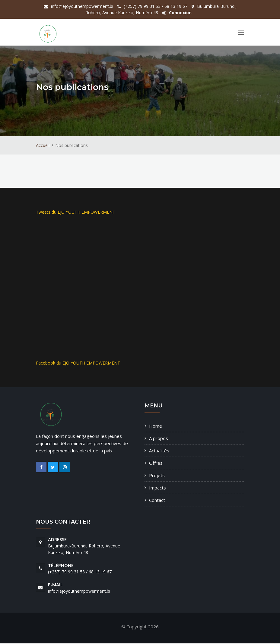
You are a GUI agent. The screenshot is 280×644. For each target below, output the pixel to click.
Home (156, 426)
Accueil (43, 146)
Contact (157, 500)
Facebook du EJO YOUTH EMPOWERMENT (78, 363)
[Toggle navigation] (241, 33)
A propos (159, 438)
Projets (157, 476)
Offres (156, 463)
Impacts (157, 488)
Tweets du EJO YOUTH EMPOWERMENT (76, 212)
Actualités (159, 451)
